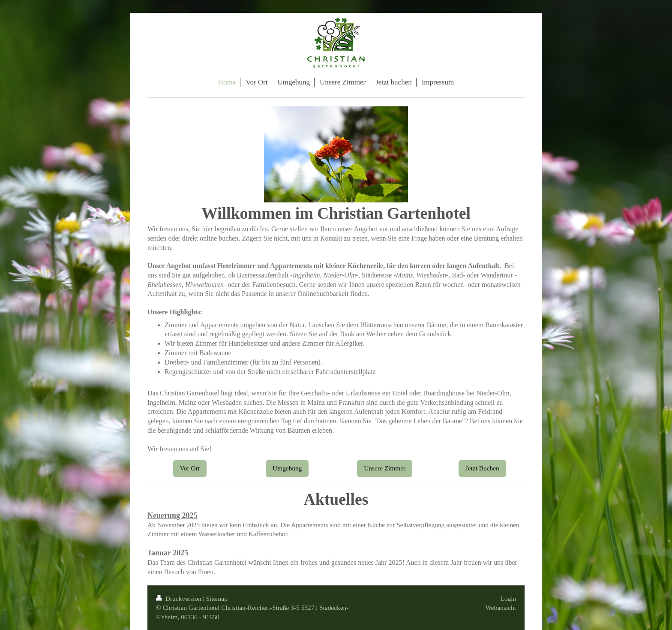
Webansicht (501, 607)
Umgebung (287, 468)
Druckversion (179, 598)
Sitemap (216, 598)
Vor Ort (190, 468)
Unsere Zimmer (385, 468)
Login (508, 598)
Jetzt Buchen (482, 468)
